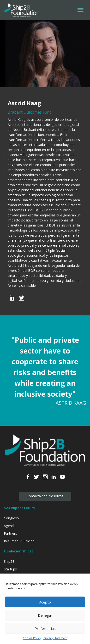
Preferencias (45, 628)
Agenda (10, 526)
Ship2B (9, 561)
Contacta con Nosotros (45, 496)
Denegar (45, 615)
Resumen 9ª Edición (19, 541)
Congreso (11, 518)
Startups (10, 569)
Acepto (45, 602)
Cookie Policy (32, 638)
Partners (10, 533)
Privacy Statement (55, 638)
